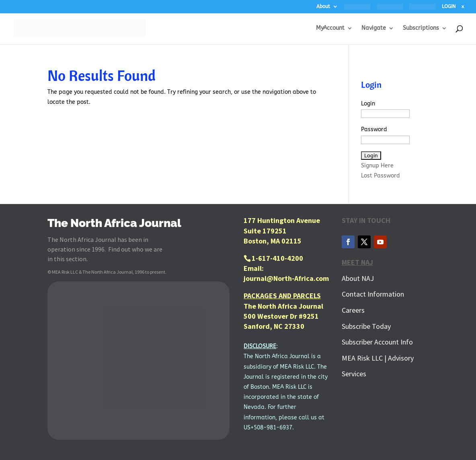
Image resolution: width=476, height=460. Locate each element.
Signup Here (377, 166)
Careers (353, 310)
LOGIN (449, 7)
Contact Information (373, 294)
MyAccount (330, 28)
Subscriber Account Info (377, 342)
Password (374, 129)
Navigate (374, 28)
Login (368, 104)
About (323, 7)
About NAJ (358, 278)
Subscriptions (421, 28)
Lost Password (381, 176)
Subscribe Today (366, 326)
